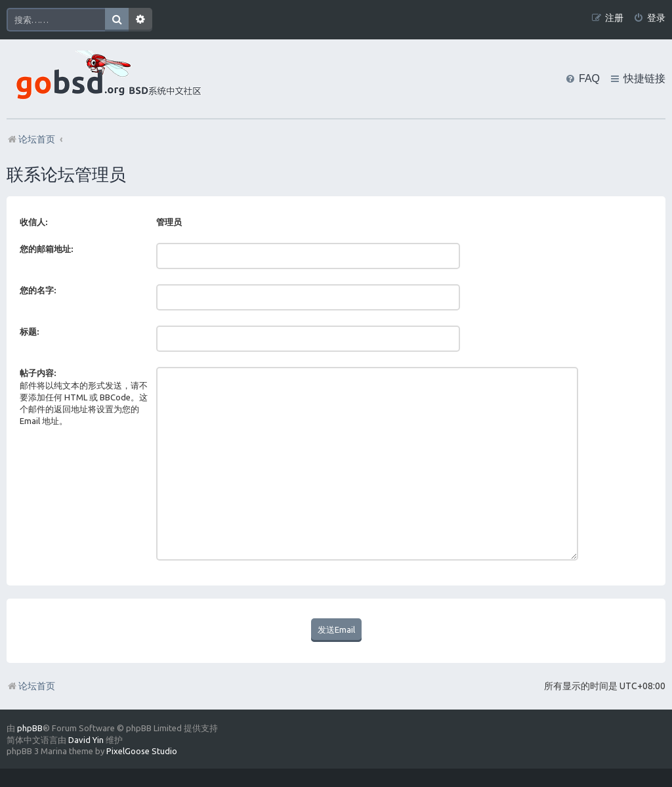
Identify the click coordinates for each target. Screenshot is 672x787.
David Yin (86, 712)
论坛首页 (31, 658)
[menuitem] (649, 18)
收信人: (33, 222)
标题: (29, 331)
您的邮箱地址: (46, 249)
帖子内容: (38, 373)
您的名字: (38, 290)
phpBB (30, 700)
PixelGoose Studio (142, 723)
